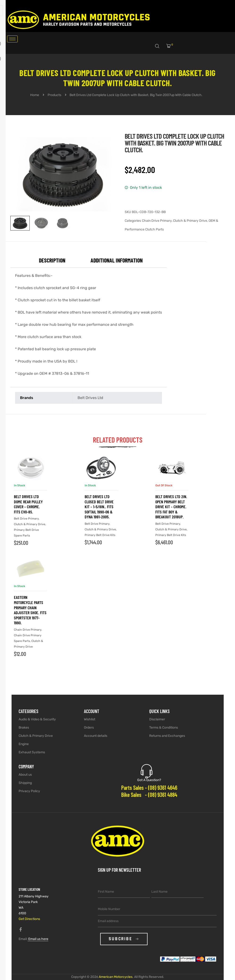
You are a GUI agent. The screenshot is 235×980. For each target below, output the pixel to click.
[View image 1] (20, 223)
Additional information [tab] (117, 260)
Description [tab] (52, 260)
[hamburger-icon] (12, 39)
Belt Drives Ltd (90, 398)
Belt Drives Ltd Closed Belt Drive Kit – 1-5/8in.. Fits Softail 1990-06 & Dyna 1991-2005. (99, 507)
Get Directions (29, 919)
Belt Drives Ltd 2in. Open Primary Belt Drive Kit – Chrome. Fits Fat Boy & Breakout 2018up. (171, 507)
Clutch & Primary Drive (190, 221)
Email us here (38, 939)
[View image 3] (62, 223)
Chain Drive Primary (157, 221)
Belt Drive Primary (26, 518)
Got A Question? (149, 780)
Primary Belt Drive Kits (100, 535)
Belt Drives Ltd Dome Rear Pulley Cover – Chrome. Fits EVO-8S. (28, 504)
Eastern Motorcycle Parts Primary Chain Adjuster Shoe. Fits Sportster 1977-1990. (30, 610)
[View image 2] (41, 223)
